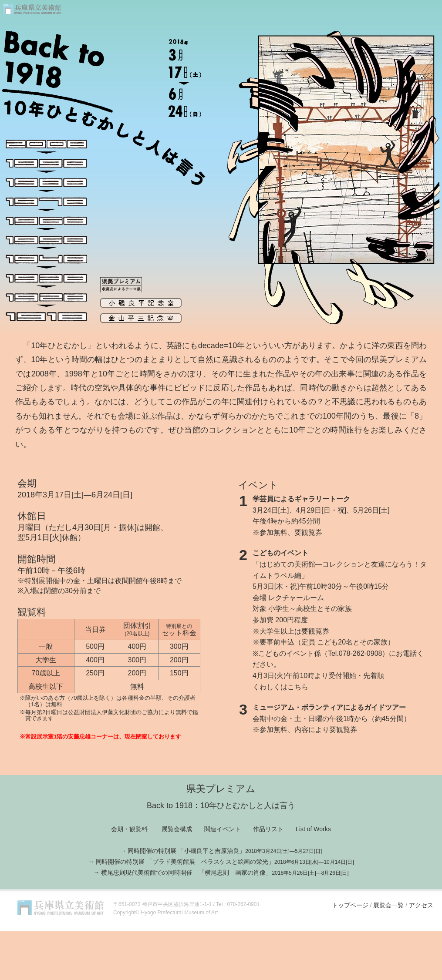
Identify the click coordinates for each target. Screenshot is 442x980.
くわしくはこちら (280, 687)
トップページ (350, 905)
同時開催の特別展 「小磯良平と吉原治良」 (225, 851)
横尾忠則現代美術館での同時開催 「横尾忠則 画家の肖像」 (225, 873)
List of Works (313, 829)
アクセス (421, 905)
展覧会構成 (177, 829)
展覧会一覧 (388, 905)
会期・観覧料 (129, 829)
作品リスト (268, 829)
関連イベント (223, 829)
